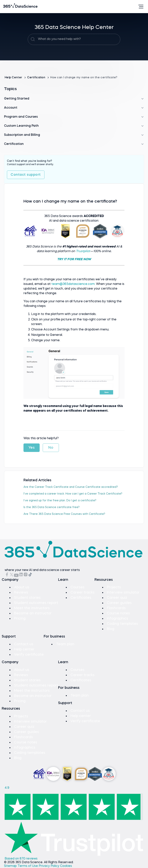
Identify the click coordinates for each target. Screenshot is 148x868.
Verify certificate (29, 655)
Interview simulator (123, 593)
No (51, 448)
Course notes (118, 613)
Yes (32, 448)
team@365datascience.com (73, 284)
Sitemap (11, 866)
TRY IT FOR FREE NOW (74, 259)
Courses (77, 587)
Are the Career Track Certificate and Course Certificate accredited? (71, 487)
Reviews (21, 593)
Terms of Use (28, 866)
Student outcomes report (36, 603)
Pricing (20, 619)
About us (22, 587)
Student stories (27, 598)
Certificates (81, 598)
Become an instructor (33, 613)
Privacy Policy (49, 866)
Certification (37, 78)
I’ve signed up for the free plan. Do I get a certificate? (60, 501)
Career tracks (82, 593)
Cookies (66, 866)
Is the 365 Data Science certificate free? (51, 507)
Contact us (24, 644)
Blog (111, 629)
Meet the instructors (32, 608)
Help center (24, 649)
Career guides (119, 603)
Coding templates (122, 624)
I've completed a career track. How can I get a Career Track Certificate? (73, 494)
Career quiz (117, 598)
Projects (114, 587)
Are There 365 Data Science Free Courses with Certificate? (64, 514)
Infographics (117, 619)
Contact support (26, 175)
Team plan (65, 644)
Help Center (14, 78)
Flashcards (116, 608)
